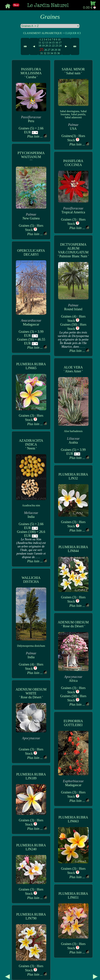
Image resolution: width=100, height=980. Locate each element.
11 (40, 43)
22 (53, 46)
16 (57, 43)
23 (57, 46)
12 (43, 43)
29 (56, 50)
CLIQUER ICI (73, 33)
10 (59, 40)
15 (53, 43)
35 (55, 53)
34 (52, 53)
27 (49, 50)
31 (42, 53)
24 (60, 46)
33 (48, 53)
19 (43, 46)
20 (47, 46)
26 (46, 50)
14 (50, 43)
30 (59, 50)
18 (40, 46)
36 (58, 53)
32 (45, 53)
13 (47, 43)
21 (50, 46)
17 (60, 43)
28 (52, 50)
